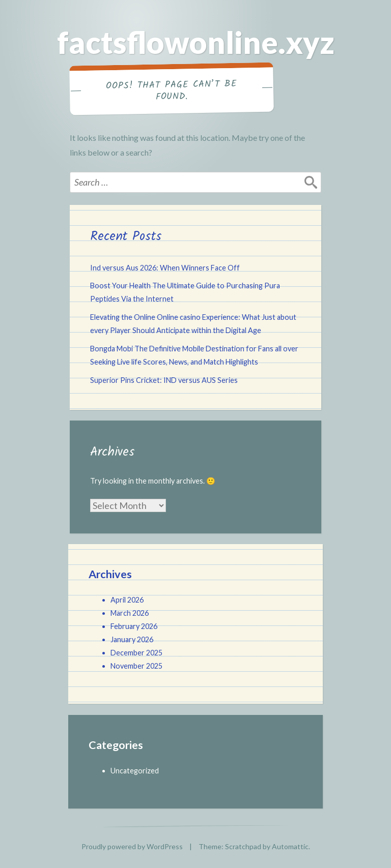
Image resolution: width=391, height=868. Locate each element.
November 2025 (136, 666)
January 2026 (132, 639)
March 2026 (130, 613)
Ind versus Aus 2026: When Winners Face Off (165, 268)
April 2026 (127, 600)
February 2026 (134, 626)
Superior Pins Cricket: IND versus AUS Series (164, 380)
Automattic (290, 846)
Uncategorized (135, 771)
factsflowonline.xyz (196, 42)
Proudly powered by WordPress (132, 846)
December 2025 (136, 653)
